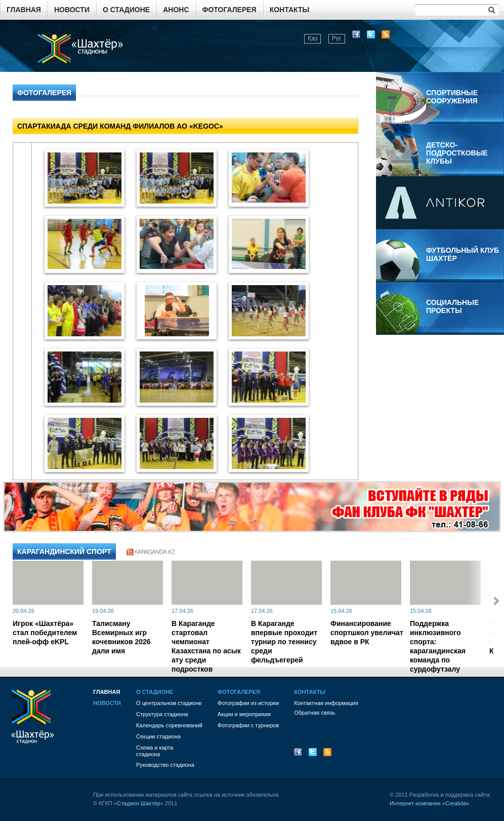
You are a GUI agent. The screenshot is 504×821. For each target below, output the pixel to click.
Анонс (176, 10)
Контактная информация (326, 703)
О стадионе (126, 10)
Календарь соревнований (169, 725)
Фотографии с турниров (248, 725)
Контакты (289, 10)
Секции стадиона (158, 736)
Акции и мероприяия (244, 714)
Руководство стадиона (165, 765)
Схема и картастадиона (155, 751)
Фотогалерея (229, 10)
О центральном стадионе (169, 703)
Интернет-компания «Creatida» (429, 803)
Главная (24, 10)
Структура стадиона (162, 714)
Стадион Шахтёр (139, 803)
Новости (72, 10)
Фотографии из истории (248, 703)
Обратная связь (314, 713)
